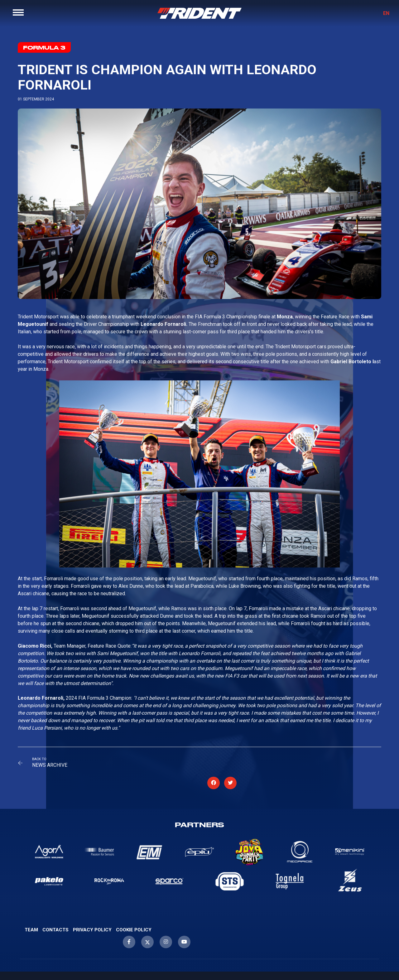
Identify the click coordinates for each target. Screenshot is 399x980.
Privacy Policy (92, 920)
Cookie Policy (134, 920)
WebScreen (382, 959)
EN (382, 18)
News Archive (55, 767)
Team (31, 920)
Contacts (55, 920)
